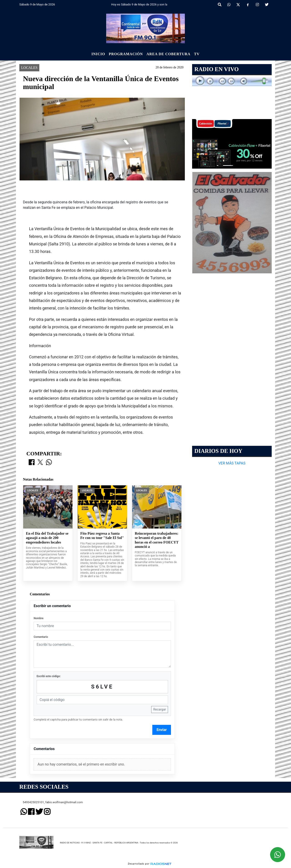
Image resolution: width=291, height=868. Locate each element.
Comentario (41, 637)
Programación (126, 54)
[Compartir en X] (40, 463)
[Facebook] (248, 5)
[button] (220, 5)
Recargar (160, 709)
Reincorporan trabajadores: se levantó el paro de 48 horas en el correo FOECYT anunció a (157, 540)
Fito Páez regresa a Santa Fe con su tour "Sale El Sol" (102, 536)
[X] (238, 5)
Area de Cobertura (168, 54)
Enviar (162, 730)
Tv (197, 54)
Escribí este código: (49, 676)
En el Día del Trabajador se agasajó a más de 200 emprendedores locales (47, 538)
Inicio (98, 54)
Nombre (39, 618)
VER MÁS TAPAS (232, 463)
